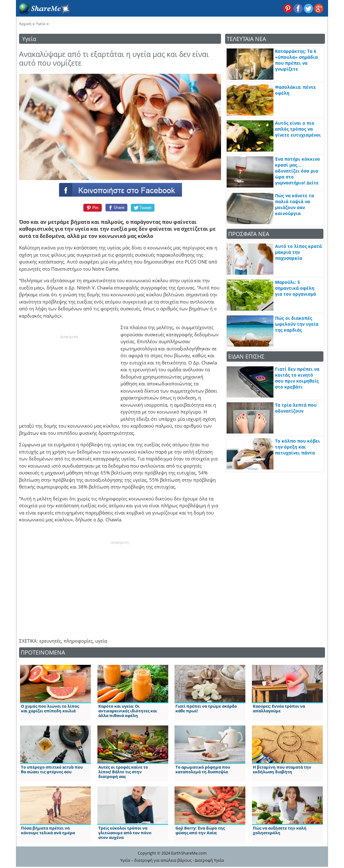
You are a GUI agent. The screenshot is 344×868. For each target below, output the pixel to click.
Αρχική (25, 24)
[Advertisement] (69, 379)
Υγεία (41, 24)
